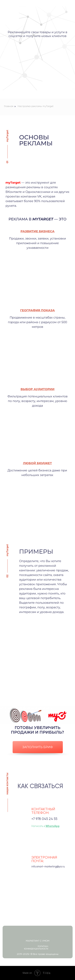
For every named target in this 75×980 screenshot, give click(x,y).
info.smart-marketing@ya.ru (48, 867)
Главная (9, 106)
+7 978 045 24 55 (44, 819)
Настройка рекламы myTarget (35, 106)
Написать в (45, 826)
